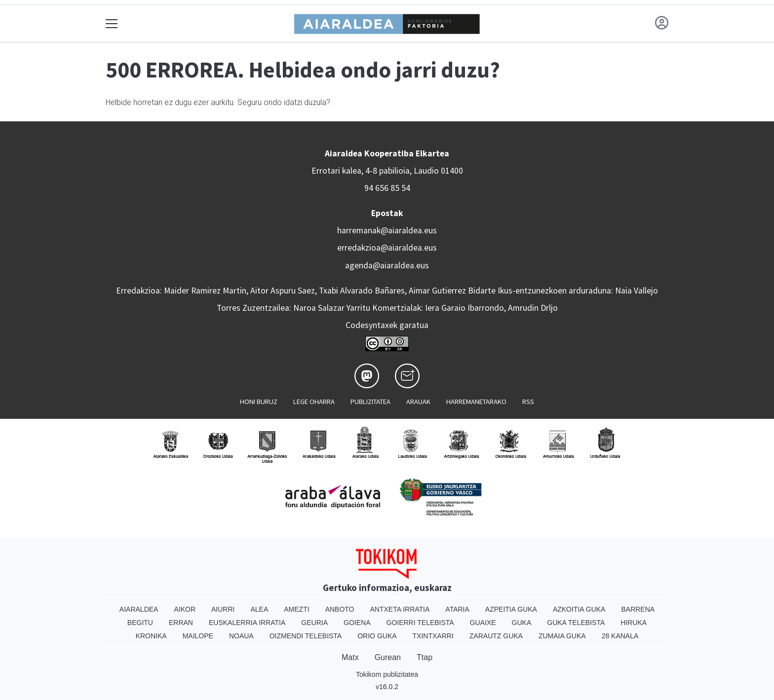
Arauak (418, 402)
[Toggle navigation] (112, 23)
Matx (350, 657)
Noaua (241, 636)
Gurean (388, 657)
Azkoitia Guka (579, 609)
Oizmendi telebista (306, 636)
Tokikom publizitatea (387, 674)
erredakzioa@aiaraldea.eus (387, 248)
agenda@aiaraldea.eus (387, 265)
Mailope (198, 636)
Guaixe (483, 623)
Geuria (314, 623)
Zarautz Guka (496, 636)
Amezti (296, 609)
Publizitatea (370, 402)
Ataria (457, 609)
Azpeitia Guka (511, 609)
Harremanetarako (476, 402)
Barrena (638, 609)
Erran (181, 623)
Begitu (140, 623)
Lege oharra (314, 402)
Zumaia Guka (562, 636)
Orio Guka (377, 636)
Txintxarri (433, 636)
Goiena (357, 623)
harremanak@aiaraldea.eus (387, 230)
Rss (528, 402)
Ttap (425, 657)
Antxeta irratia (400, 609)
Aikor (185, 609)
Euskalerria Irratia (247, 623)
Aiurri (223, 609)
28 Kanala (620, 636)
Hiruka (634, 623)
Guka (522, 623)
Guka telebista (576, 623)
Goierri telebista (420, 623)
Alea (259, 609)
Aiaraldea (139, 609)
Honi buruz (259, 402)
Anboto (340, 609)
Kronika (151, 636)
